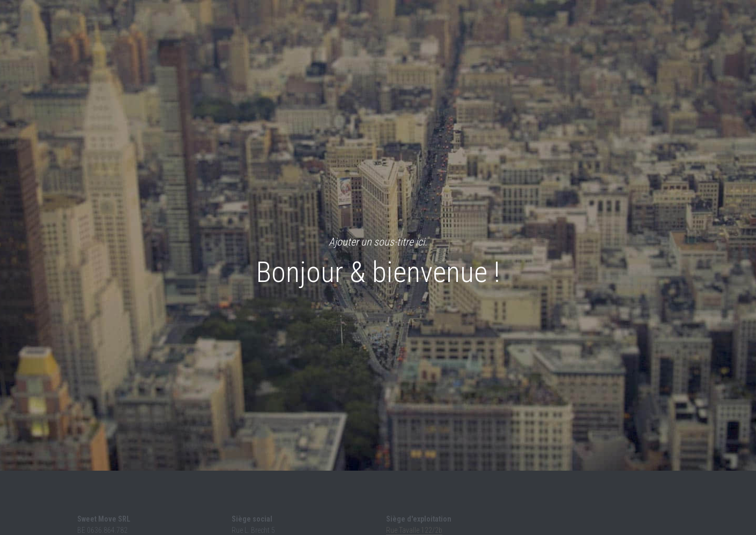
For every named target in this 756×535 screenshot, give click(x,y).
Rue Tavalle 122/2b (414, 530)
